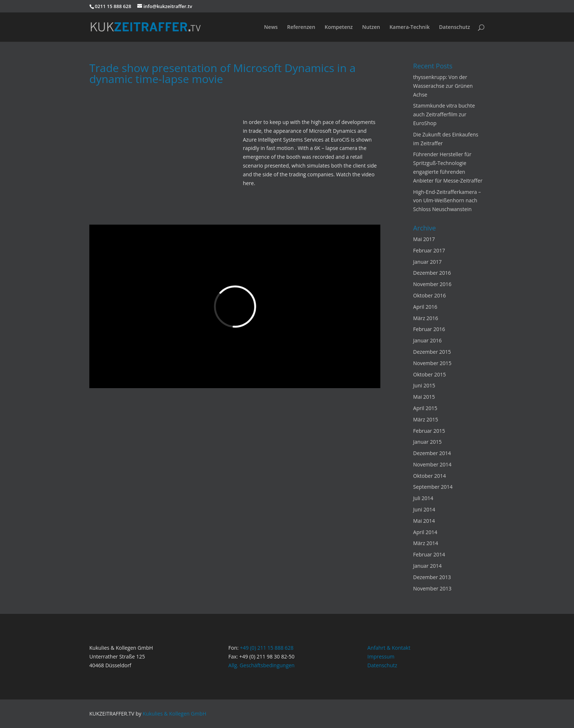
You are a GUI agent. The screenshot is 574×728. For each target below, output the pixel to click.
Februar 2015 (429, 431)
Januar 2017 (428, 262)
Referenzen (301, 27)
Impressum (381, 656)
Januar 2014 (428, 566)
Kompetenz (339, 27)
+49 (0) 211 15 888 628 (267, 648)
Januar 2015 (428, 442)
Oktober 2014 (430, 476)
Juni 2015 (424, 385)
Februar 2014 (429, 554)
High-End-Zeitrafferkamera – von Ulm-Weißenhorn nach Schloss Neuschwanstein (447, 201)
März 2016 (426, 318)
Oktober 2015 (430, 374)
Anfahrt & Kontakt (389, 648)
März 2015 (426, 419)
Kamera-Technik (410, 27)
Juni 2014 (424, 509)
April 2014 (425, 532)
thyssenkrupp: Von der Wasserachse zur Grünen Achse (443, 86)
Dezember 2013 (432, 577)
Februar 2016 (429, 329)
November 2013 (433, 588)
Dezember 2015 (432, 352)
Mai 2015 (424, 397)
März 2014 (426, 543)
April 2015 (425, 408)
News (271, 27)
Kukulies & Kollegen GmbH (175, 714)
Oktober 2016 (430, 295)
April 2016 (425, 307)
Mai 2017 (424, 239)
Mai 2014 (424, 521)
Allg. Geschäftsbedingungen (262, 665)
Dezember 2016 (432, 273)
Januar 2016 (428, 340)
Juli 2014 (423, 498)
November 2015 (433, 363)
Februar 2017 (429, 250)
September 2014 (433, 487)
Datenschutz (454, 27)
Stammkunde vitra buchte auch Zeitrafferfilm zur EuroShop (444, 114)
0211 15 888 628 (113, 6)
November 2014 (433, 464)
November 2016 (433, 284)
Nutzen (371, 27)
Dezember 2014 (432, 453)
